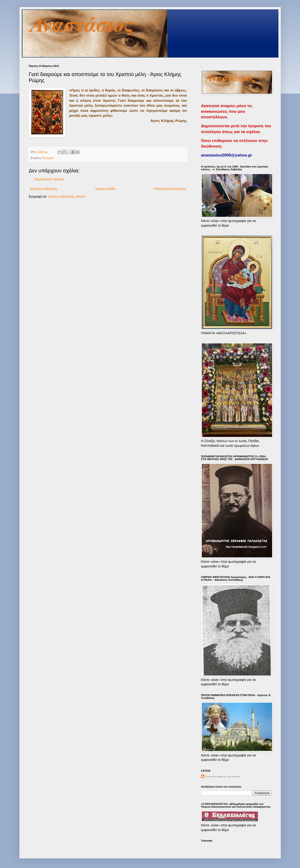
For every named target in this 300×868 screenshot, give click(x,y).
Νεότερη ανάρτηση (44, 189)
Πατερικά (48, 158)
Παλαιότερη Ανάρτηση (170, 189)
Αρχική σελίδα (105, 189)
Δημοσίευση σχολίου (50, 179)
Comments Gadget (214, 777)
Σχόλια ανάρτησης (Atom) (67, 196)
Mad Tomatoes (234, 777)
